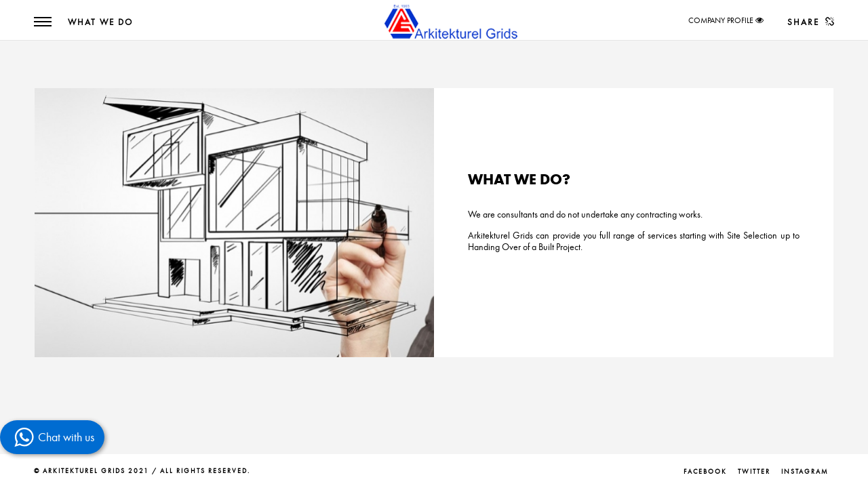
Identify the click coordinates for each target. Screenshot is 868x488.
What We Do (100, 22)
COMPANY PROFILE (721, 20)
